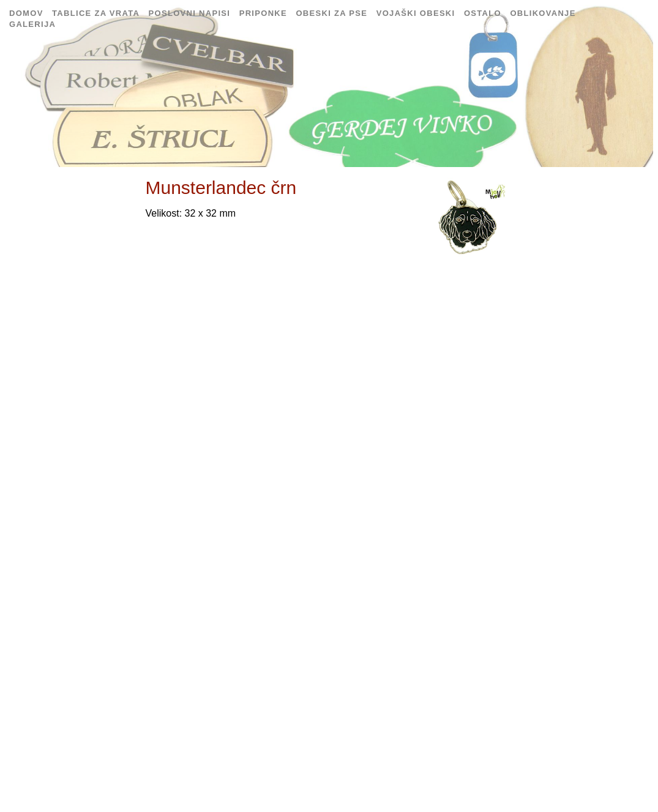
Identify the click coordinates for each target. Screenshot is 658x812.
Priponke (263, 13)
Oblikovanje (543, 13)
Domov (26, 13)
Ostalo (483, 13)
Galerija (32, 24)
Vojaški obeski (416, 13)
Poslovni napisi (190, 13)
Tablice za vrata (97, 13)
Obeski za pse (331, 13)
